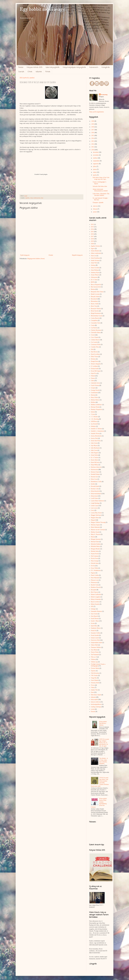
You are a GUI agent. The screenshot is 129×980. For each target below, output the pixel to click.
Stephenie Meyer (96, 628)
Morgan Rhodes (96, 549)
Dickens (93, 359)
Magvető (94, 520)
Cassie (93, 325)
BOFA (93, 282)
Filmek (48, 72)
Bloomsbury (94, 301)
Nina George (95, 561)
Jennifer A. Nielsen (96, 429)
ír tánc (31, 198)
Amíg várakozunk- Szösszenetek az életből (100, 190)
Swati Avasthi (95, 635)
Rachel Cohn (95, 585)
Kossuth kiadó (95, 486)
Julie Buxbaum (95, 448)
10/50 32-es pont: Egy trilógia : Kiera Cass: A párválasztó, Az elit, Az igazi (104, 743)
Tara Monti (94, 650)
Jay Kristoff (94, 424)
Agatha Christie (95, 246)
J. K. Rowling (95, 419)
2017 (93, 130)
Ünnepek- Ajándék (98, 203)
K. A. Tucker (95, 458)
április (95, 175)
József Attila (95, 455)
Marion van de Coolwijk (98, 530)
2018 (93, 127)
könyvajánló (94, 700)
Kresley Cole (95, 489)
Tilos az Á (94, 657)
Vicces (93, 685)
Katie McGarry (95, 462)
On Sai (93, 566)
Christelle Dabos (96, 333)
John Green (94, 443)
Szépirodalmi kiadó (96, 643)
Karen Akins (95, 460)
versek (93, 709)
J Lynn (93, 414)
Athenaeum (94, 277)
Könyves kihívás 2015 (34, 67)
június (95, 169)
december (96, 152)
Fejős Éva (94, 373)
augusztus (96, 164)
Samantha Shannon (96, 611)
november (96, 155)
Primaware (94, 582)
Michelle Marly (95, 546)
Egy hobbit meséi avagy (42, 9)
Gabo (93, 381)
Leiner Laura (95, 506)
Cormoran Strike (96, 345)
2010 (93, 150)
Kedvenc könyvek (96, 467)
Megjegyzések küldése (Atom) (36, 259)
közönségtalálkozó (96, 704)
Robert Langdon (96, 597)
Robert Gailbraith (96, 594)
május (95, 172)
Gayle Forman (95, 385)
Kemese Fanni (95, 472)
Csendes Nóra (95, 347)
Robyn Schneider (96, 599)
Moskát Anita (95, 551)
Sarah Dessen (95, 619)
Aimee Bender (95, 251)
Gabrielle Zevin (95, 383)
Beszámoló (94, 299)
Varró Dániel (95, 680)
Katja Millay (95, 465)
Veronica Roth (95, 683)
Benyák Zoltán (95, 297)
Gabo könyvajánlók (53, 67)
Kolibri (93, 484)
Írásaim (93, 712)
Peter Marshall (95, 578)
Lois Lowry (94, 508)
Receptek (94, 590)
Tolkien (93, 659)
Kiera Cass (94, 479)
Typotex (93, 671)
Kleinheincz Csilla (96, 482)
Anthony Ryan (95, 273)
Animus (93, 265)
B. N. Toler (94, 280)
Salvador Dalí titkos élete (100, 186)
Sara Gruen (94, 614)
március (95, 206)
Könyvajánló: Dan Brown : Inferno (103, 723)
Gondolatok (94, 393)
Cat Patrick (94, 328)
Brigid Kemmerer (96, 313)
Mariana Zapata (95, 525)
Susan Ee (94, 631)
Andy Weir (94, 263)
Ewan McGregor (96, 371)
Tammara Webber (96, 647)
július (95, 166)
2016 (93, 133)
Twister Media (95, 668)
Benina (93, 289)
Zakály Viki (94, 690)
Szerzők (21, 72)
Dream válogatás (96, 364)
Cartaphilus (94, 320)
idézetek (93, 697)
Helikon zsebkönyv (96, 405)
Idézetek (39, 72)
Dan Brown (94, 352)
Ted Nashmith (95, 655)
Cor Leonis (94, 342)
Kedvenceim (94, 67)
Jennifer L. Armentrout (98, 431)
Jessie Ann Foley (96, 441)
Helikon (93, 402)
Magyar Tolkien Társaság (98, 522)
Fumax (93, 378)
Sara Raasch (94, 616)
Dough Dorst (95, 361)
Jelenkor (93, 426)
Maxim (93, 537)
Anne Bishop (95, 270)
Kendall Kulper (95, 474)
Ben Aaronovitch (96, 287)
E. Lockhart (94, 366)
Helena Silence (95, 400)
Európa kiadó (95, 369)
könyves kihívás (96, 702)
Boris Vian (94, 306)
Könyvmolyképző (96, 494)
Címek (30, 72)
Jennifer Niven (95, 433)
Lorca (93, 510)
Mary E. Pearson (96, 534)
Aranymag (104, 95)
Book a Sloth (95, 304)
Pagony (93, 573)
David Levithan (95, 354)
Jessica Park (94, 438)
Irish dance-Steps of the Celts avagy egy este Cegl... (101, 178)
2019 (93, 124)
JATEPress (94, 421)
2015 (93, 135)
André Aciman (95, 261)
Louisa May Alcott (96, 513)
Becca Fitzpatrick (96, 285)
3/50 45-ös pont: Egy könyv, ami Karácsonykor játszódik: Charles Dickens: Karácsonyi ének (100, 782)
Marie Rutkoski (95, 527)
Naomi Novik (95, 554)
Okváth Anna (95, 563)
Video (93, 687)
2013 (93, 141)
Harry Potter (95, 397)
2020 (93, 121)
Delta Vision (95, 357)
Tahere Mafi (94, 645)
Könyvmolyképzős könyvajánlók (74, 67)
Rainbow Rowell (96, 587)
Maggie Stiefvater (96, 515)
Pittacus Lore (95, 580)
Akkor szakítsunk (96, 253)
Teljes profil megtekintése (96, 112)
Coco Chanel (95, 337)
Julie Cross (94, 450)
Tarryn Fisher (95, 652)
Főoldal (21, 67)
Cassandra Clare (96, 323)
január (95, 212)
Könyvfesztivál (95, 491)
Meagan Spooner (96, 539)
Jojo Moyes (94, 446)
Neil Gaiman (95, 556)
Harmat (93, 395)
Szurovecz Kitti (95, 640)
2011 (93, 147)
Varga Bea (94, 678)
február (95, 209)
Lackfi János (95, 498)
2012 (93, 144)
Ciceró (93, 335)
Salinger (93, 609)
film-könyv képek (96, 695)
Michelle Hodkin (96, 544)
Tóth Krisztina (95, 673)
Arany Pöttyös (95, 275)
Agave (93, 248)
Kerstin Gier (95, 477)
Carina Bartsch (95, 318)
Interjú (93, 412)
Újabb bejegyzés (25, 255)
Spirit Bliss (94, 626)
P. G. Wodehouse (96, 570)
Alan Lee (94, 256)
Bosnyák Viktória (96, 309)
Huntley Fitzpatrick (96, 409)
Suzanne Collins (96, 633)
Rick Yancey (95, 592)
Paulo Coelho (95, 575)
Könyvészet (94, 496)
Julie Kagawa (95, 453)
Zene (42, 198)
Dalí (92, 349)
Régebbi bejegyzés (77, 255)
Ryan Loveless (95, 602)
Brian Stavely (95, 311)
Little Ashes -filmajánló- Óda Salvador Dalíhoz (101, 195)
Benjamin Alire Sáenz (97, 292)
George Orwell (95, 390)
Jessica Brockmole (96, 436)
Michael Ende (95, 542)
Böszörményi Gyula (97, 316)
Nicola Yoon (95, 558)
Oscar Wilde (95, 568)
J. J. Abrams (94, 417)
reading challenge (96, 707)
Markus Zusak (95, 532)
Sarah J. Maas (95, 621)
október (95, 158)
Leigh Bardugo (95, 503)
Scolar (93, 623)
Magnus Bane (95, 518)
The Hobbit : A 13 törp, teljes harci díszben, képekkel (104, 761)
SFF (92, 606)
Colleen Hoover (95, 340)
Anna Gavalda (95, 268)
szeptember (96, 161)
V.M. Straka (94, 675)
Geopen (93, 388)
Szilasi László (95, 638)
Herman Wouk (95, 407)
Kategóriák (106, 67)
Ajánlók (27, 198)
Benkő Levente (95, 294)
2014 (93, 138)
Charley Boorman (96, 330)
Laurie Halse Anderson (98, 501)
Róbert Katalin (95, 604)
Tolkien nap (94, 662)
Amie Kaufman (95, 258)
